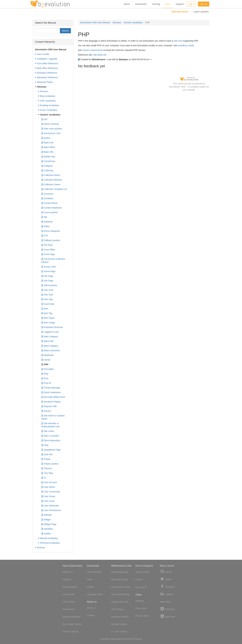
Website (46, 515)
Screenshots (69, 594)
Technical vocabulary (49, 543)
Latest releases (94, 572)
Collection (47, 171)
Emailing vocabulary (49, 105)
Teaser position (50, 464)
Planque (138, 639)
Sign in (192, 4)
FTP (45, 236)
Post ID (46, 383)
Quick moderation (51, 392)
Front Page (48, 254)
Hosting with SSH (120, 602)
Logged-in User (50, 332)
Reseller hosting (119, 624)
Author (46, 138)
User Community (51, 492)
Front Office (48, 250)
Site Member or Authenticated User (50, 425)
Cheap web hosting (121, 587)
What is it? (68, 572)
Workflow (47, 529)
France (124, 632)
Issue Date (48, 304)
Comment (47, 194)
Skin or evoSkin (50, 436)
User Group (48, 496)
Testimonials (68, 609)
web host (178, 41)
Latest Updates (201, 12)
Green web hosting (120, 594)
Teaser (46, 459)
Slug (45, 445)
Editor (45, 226)
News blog (165, 602)
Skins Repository (51, 440)
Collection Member (52, 180)
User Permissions (51, 510)
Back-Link (47, 143)
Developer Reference (46, 73)
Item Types (48, 318)
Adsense (140, 601)
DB (44, 217)
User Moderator (50, 506)
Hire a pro (141, 587)
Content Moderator (52, 208)
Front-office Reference (47, 63)
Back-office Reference (46, 68)
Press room (141, 608)
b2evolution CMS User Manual (95, 22)
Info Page (47, 276)
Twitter (166, 579)
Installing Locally (186, 45)
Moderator (48, 355)
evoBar (46, 534)
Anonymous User (51, 133)
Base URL (48, 152)
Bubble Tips (48, 157)
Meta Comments (51, 350)
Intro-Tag (47, 299)
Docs (168, 4)
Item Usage (48, 323)
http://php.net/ (100, 55)
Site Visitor (48, 431)
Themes (47, 468)
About (127, 4)
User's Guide (42, 54)
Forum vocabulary (48, 110)
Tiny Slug (47, 473)
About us (91, 608)
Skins (90, 579)
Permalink (47, 369)
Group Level (48, 267)
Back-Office (48, 147)
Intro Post (47, 290)
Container (47, 198)
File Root (47, 245)
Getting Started (70, 587)
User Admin (48, 487)
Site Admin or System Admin (53, 417)
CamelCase (48, 161)
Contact (91, 615)
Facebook (167, 587)
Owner (46, 360)
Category (47, 166)
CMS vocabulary (47, 101)
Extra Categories (51, 231)
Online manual (142, 572)
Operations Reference (46, 77)
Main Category (50, 337)
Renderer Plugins (51, 402)
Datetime (47, 222)
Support (180, 4)
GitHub (166, 572)
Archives (40, 548)
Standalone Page (51, 450)
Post (45, 378)
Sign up (204, 4)
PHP (45, 364)
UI (44, 478)
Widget (46, 520)
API (44, 119)
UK (117, 632)
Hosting (156, 4)
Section (46, 411)
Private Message (51, 388)
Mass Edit (47, 341)
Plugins (90, 587)
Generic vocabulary (133, 22)
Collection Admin (51, 175)
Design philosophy (71, 617)
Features (67, 579)
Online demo (69, 602)
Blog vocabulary (47, 96)
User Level (48, 501)
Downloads (141, 4)
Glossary (117, 22)
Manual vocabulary (48, 538)
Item (45, 309)
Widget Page (49, 524)
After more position (52, 129)
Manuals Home (180, 12)
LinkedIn (167, 594)
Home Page (48, 271)
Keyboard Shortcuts (52, 327)
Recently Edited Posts (53, 397)
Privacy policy (142, 616)
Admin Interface (50, 124)
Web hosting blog (120, 572)
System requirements (93, 50)
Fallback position (51, 240)
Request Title (49, 406)
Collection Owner (51, 184)
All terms (43, 91)
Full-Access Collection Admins (53, 260)
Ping (45, 374)
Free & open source (72, 624)
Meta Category (50, 346)
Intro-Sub (47, 295)
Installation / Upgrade (46, 59)
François (129, 639)
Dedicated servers (120, 617)
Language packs (95, 594)
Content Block (49, 203)
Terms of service (70, 632)
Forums (139, 579)
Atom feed (167, 616)
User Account (49, 482)
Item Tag (47, 313)
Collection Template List (54, 189)
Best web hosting (120, 579)
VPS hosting (117, 609)
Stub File (47, 454)
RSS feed (167, 609)
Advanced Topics (44, 82)
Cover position (50, 212)
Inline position (49, 285)
